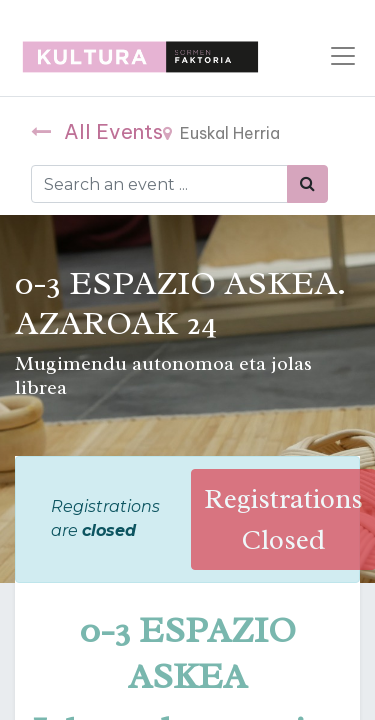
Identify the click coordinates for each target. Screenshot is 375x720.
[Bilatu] (307, 184)
